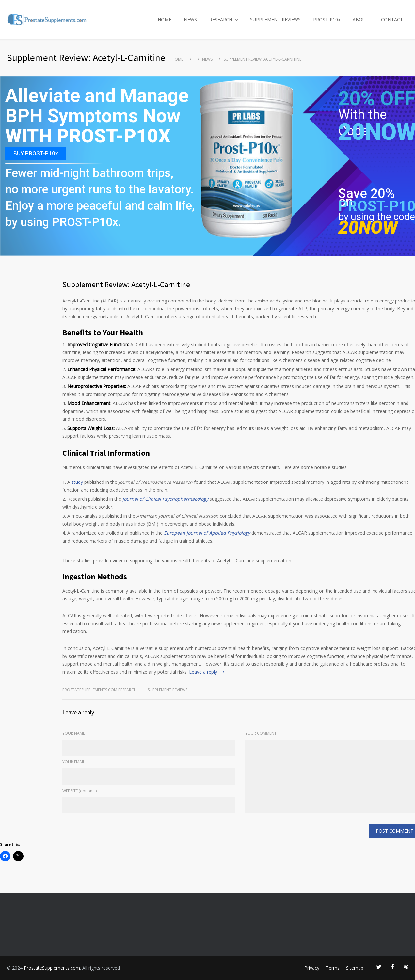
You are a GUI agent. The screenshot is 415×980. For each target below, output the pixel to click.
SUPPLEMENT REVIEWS (275, 19)
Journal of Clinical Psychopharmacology (165, 499)
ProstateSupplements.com (52, 968)
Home (177, 59)
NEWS (190, 19)
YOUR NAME (74, 733)
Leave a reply (203, 672)
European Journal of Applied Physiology (207, 533)
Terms (333, 968)
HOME (165, 19)
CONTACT (392, 19)
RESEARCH (221, 19)
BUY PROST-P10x (36, 153)
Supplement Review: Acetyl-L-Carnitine (126, 284)
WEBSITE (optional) (80, 791)
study (77, 482)
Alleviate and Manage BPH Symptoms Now (97, 106)
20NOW (368, 228)
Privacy (312, 968)
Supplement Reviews (168, 690)
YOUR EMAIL (74, 762)
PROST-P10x (327, 19)
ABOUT (361, 19)
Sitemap (355, 968)
